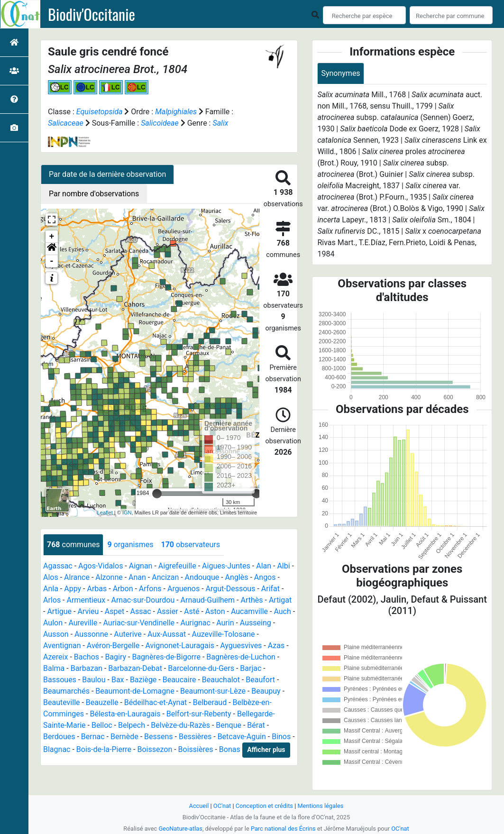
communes (73, 545)
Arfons (150, 589)
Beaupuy (266, 691)
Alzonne (109, 577)
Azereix (55, 657)
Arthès (252, 600)
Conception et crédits (264, 806)
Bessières (195, 737)
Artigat (280, 600)
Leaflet (105, 513)
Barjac (251, 668)
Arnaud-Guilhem (208, 600)
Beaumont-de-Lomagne (135, 691)
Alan (264, 566)
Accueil (199, 806)
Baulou (94, 680)
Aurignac (195, 623)
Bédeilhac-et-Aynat (156, 702)
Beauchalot (221, 680)
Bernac (93, 737)
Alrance (77, 577)
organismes (130, 545)
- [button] (52, 261)
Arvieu (88, 611)
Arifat (270, 589)
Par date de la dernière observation (107, 174)
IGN (127, 513)
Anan (137, 577)
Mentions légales (320, 806)
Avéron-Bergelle (113, 646)
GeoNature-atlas (180, 829)
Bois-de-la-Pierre (104, 749)
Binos (281, 737)
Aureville (83, 623)
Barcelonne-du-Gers (201, 668)
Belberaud (210, 702)
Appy (73, 589)
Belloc (102, 725)
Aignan (141, 566)
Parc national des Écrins (283, 829)
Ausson (56, 634)
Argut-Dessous (231, 589)
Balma (54, 668)
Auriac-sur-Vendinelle (139, 623)
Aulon (53, 623)
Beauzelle (102, 702)
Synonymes (340, 73)
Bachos (87, 657)
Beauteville (62, 702)
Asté (192, 611)
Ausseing (256, 623)
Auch (282, 611)
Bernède (124, 737)
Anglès (237, 577)
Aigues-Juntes (226, 566)
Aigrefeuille (177, 566)
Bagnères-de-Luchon (241, 657)
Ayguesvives (241, 646)
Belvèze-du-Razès (180, 725)
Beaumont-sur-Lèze (213, 691)
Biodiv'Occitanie (92, 14)
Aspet (115, 611)
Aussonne (91, 634)
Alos (51, 577)
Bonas (230, 749)
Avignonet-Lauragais (180, 646)
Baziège (143, 680)
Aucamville (249, 611)
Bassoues (60, 680)
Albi (283, 566)
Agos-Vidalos (101, 566)
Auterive (128, 634)
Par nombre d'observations (94, 194)
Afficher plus (266, 750)
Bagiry (115, 657)
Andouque (202, 577)
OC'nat (222, 806)
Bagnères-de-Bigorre (166, 657)
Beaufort (260, 680)
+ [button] (52, 237)
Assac (141, 611)
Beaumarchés (66, 691)
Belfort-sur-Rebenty (199, 714)
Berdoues (59, 737)
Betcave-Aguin (242, 737)
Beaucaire (179, 680)
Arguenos (183, 589)
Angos (265, 577)
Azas (276, 646)
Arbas (97, 589)
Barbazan (87, 668)
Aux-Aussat (167, 634)
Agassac (58, 566)
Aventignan (62, 646)
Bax (118, 680)
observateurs (190, 545)
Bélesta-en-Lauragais (125, 714)
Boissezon (155, 749)
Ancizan (165, 577)
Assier (168, 611)
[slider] (157, 494)
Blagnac (57, 749)
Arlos (52, 600)
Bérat (256, 725)
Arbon (123, 589)
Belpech (132, 725)
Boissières (196, 749)
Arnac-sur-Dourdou (143, 600)
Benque (229, 725)
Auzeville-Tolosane (224, 634)
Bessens (159, 737)
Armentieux (86, 600)
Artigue (59, 611)
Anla (51, 589)
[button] (52, 249)
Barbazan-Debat (135, 668)
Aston (215, 611)
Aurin (225, 623)
